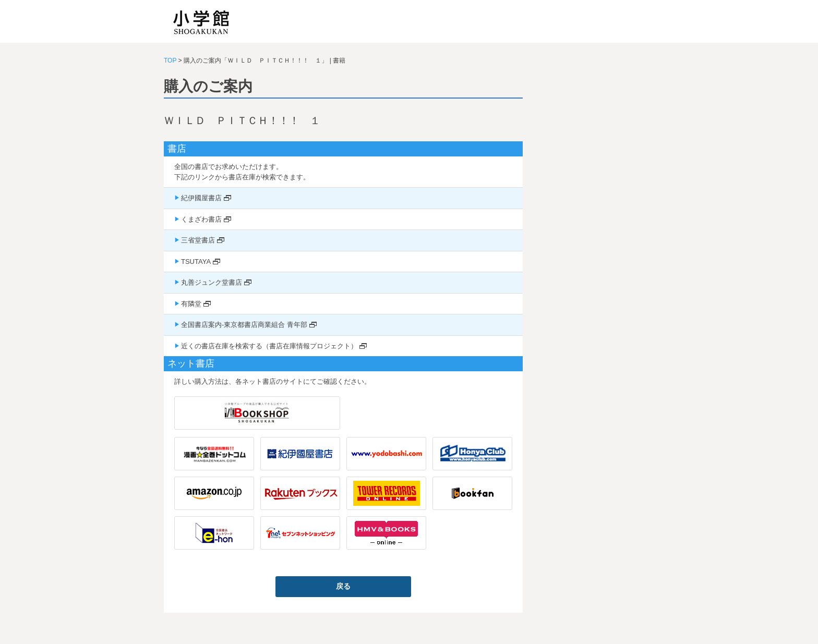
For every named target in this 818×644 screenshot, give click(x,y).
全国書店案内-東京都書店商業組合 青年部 (244, 325)
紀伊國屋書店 (201, 198)
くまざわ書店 (201, 219)
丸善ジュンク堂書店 (212, 282)
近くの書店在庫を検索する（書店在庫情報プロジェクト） (269, 346)
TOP (170, 60)
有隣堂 (191, 304)
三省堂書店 (198, 240)
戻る (343, 586)
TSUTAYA (196, 262)
